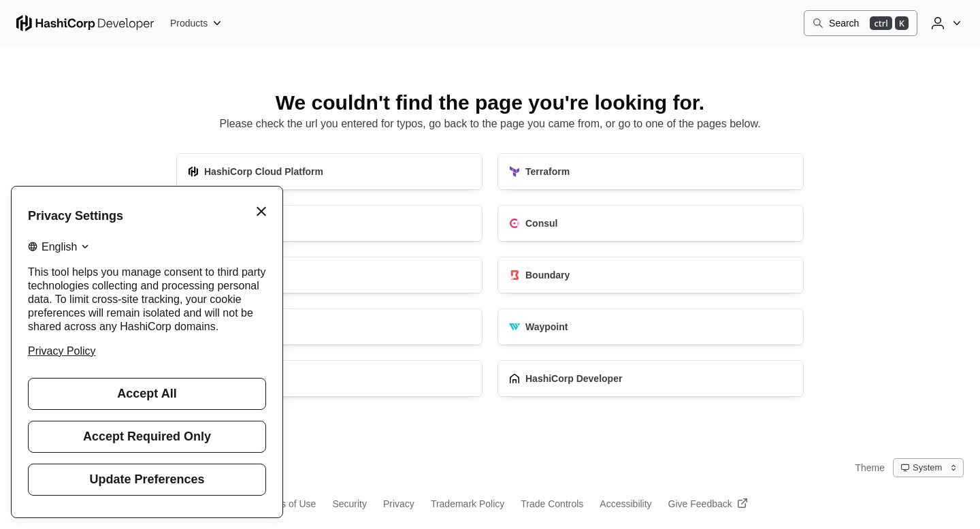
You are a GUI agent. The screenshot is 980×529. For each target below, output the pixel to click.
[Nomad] (329, 327)
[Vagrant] (329, 379)
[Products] (196, 23)
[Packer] (329, 223)
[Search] (861, 23)
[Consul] (651, 223)
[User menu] (945, 23)
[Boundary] (651, 275)
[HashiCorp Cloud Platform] (329, 172)
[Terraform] (651, 172)
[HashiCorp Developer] (651, 379)
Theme (870, 468)
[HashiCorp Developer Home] (85, 23)
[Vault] (329, 275)
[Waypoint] (651, 327)
